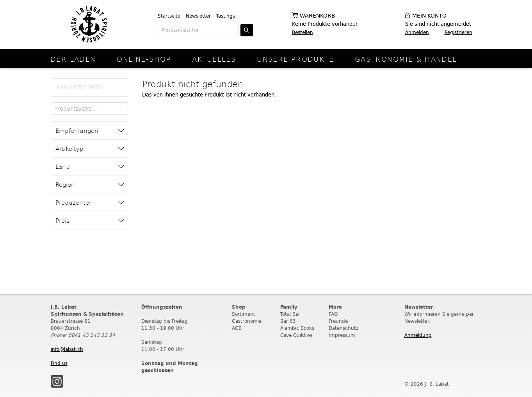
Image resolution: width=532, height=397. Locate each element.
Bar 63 (288, 321)
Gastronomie (247, 321)
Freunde (338, 321)
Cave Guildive (296, 335)
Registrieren (458, 32)
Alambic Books (297, 328)
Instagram (57, 381)
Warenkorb (318, 16)
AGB (237, 328)
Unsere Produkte (295, 59)
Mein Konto (429, 16)
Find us (59, 363)
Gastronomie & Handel (406, 59)
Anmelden (417, 32)
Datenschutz (343, 328)
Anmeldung (418, 335)
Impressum (342, 335)
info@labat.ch (67, 349)
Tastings (226, 16)
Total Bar (290, 314)
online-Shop (144, 59)
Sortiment (244, 314)
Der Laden (73, 59)
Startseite (169, 16)
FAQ (333, 314)
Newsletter (198, 16)
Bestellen (302, 32)
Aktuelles (214, 59)
